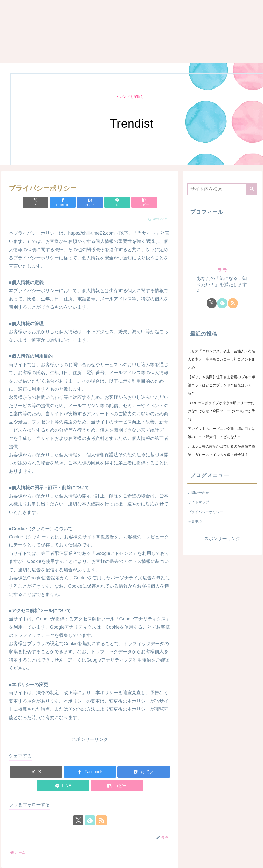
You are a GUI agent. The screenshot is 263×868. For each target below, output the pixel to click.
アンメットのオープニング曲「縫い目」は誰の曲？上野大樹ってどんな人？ (221, 433)
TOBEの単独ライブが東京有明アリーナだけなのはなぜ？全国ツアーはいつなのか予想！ (221, 411)
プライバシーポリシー (206, 512)
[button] (144, 202)
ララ (222, 270)
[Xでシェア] (35, 202)
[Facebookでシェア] (63, 202)
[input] (222, 189)
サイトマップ (198, 502)
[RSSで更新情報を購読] (102, 820)
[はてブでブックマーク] (90, 202)
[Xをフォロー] (78, 820)
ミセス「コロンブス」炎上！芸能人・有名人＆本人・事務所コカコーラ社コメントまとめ (221, 359)
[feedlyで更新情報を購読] (90, 820)
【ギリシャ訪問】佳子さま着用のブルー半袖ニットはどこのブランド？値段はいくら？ (221, 385)
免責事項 (195, 521)
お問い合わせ (198, 493)
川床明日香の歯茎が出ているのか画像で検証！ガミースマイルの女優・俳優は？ (221, 450)
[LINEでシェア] (117, 202)
